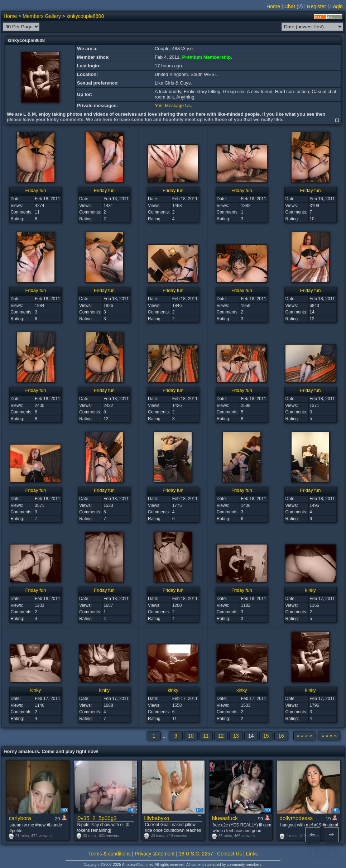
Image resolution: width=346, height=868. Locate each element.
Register (316, 6)
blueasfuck (225, 818)
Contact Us (229, 854)
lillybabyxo (157, 818)
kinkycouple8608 (85, 16)
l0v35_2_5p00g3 (97, 818)
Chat (290, 6)
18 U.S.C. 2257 (196, 854)
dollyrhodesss (296, 818)
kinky (311, 590)
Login (337, 6)
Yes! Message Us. (173, 105)
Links (252, 854)
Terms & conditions (110, 854)
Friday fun (35, 190)
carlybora (20, 818)
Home (273, 6)
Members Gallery (42, 16)
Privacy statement (155, 854)
